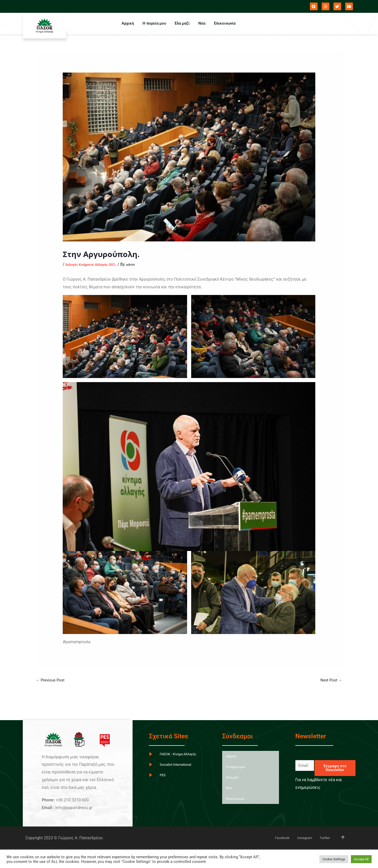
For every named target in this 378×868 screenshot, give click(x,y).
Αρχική (124, 23)
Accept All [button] (361, 859)
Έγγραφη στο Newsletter (335, 768)
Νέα (203, 23)
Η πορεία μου (153, 23)
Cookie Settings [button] (334, 859)
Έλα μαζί (182, 23)
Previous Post (51, 681)
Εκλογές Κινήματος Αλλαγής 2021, (98, 264)
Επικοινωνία (228, 23)
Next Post (331, 681)
